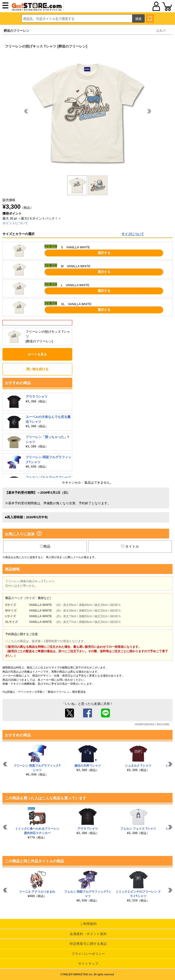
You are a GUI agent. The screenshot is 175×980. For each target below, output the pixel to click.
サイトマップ (88, 964)
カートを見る (37, 354)
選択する (104, 253)
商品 (45, 546)
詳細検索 (150, 18)
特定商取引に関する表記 (88, 944)
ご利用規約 (88, 924)
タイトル (130, 546)
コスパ (161, 31)
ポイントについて (15, 223)
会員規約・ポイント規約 (88, 934)
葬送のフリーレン (17, 31)
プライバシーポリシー (88, 954)
